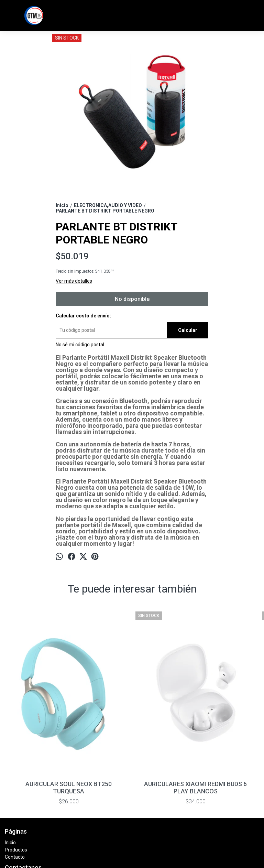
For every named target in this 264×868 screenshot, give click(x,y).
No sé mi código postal (80, 345)
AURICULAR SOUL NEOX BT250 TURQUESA (37, 703)
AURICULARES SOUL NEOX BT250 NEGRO (164, 703)
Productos (16, 765)
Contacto (15, 772)
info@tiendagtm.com (33, 807)
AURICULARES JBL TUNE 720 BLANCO (227, 703)
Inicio (10, 758)
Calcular (188, 330)
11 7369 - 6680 (26, 796)
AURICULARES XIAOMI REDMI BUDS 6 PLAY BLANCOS (100, 703)
